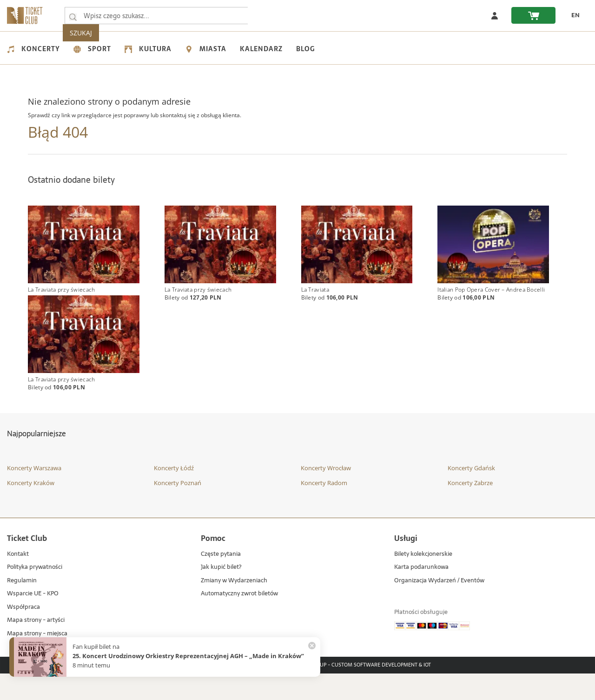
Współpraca (23, 634)
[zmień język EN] (572, 15)
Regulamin (22, 608)
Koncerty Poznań (178, 509)
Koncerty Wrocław (326, 495)
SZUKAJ (269, 16)
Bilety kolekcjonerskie (423, 581)
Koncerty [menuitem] (33, 49)
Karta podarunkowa (421, 594)
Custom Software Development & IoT (381, 692)
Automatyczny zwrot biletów (239, 621)
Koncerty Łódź (174, 495)
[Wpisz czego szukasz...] (73, 16)
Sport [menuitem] (92, 49)
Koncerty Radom (324, 509)
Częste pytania (221, 581)
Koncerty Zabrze (470, 509)
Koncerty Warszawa (34, 495)
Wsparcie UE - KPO (33, 621)
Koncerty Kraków (31, 509)
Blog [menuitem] (305, 49)
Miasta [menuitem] (206, 49)
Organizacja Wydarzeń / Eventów (439, 608)
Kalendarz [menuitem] (261, 49)
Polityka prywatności (35, 594)
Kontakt (18, 581)
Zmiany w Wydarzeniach (234, 608)
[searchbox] (158, 16)
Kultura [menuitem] (148, 49)
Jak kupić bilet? (221, 594)
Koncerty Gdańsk (471, 495)
